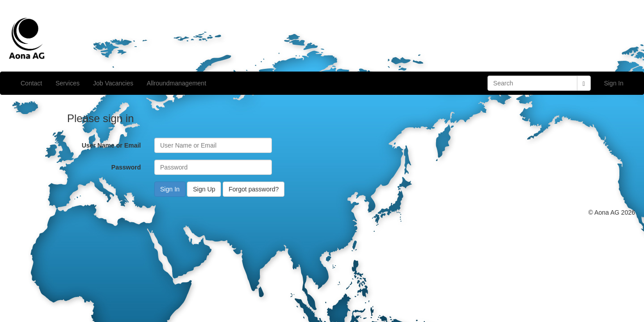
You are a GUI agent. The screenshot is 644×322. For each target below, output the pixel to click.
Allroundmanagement (176, 83)
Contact (31, 83)
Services (68, 83)
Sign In (614, 83)
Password (126, 167)
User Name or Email (111, 145)
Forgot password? (254, 189)
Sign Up (204, 189)
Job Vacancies (113, 83)
